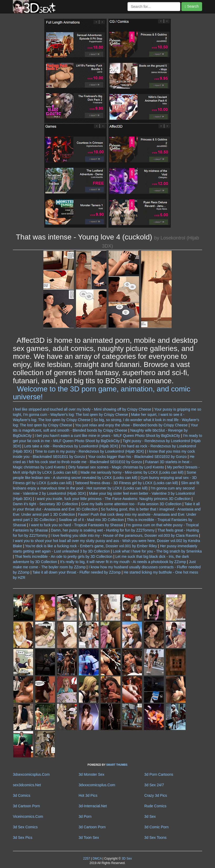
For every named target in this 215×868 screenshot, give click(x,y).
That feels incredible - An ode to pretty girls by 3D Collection (63, 556)
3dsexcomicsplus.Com (31, 774)
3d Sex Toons (155, 838)
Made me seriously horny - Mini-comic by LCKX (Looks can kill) (132, 472)
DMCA (97, 859)
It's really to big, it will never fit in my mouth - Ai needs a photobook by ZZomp (123, 562)
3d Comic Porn (157, 827)
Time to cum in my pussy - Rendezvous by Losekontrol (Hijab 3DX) (90, 451)
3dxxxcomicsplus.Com (97, 785)
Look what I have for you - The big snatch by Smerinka (157, 551)
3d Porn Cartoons (159, 774)
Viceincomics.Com (28, 816)
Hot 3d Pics (88, 795)
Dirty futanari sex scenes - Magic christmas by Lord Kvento (116, 467)
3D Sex (126, 859)
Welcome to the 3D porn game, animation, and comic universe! (102, 393)
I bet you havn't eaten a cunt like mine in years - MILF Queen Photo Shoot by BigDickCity (107, 436)
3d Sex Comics (25, 827)
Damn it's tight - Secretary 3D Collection (45, 504)
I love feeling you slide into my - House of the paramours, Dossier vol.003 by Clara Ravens (124, 535)
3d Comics (22, 795)
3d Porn (85, 816)
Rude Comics (155, 806)
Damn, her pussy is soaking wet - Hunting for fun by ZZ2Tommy (103, 530)
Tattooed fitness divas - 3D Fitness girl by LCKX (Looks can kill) (126, 483)
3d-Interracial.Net (93, 806)
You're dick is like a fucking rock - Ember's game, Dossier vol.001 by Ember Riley (91, 546)
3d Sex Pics (23, 838)
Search (192, 6)
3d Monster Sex (91, 774)
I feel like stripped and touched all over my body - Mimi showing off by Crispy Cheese (82, 409)
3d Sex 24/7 (154, 785)
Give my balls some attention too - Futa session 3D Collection (131, 504)
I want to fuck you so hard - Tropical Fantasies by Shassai (76, 525)
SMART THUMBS (117, 765)
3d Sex (150, 816)
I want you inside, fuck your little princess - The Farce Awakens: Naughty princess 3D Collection (113, 499)
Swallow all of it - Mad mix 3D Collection (91, 520)
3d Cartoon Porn (26, 806)
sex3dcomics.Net (27, 785)
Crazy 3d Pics (156, 795)
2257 (86, 859)
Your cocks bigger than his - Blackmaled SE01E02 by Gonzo (137, 457)
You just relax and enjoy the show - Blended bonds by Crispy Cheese (131, 425)
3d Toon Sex (89, 838)
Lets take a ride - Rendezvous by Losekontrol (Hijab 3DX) (71, 446)
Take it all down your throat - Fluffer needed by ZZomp (76, 572)
